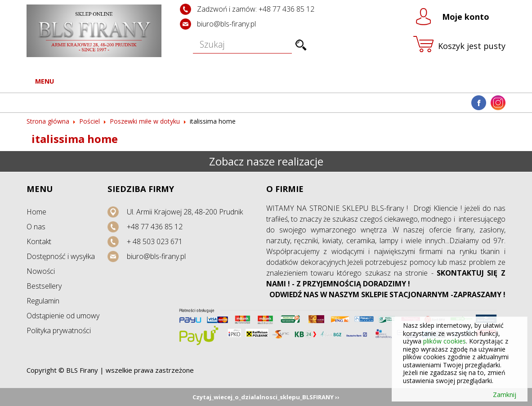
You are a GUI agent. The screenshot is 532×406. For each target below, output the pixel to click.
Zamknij (505, 395)
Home (36, 212)
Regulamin (43, 301)
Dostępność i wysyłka (61, 256)
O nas (36, 227)
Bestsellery (44, 286)
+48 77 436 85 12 (155, 227)
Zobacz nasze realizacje (266, 161)
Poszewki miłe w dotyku (145, 121)
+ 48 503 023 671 (155, 241)
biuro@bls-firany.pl (226, 24)
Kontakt (39, 241)
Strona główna (48, 121)
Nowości (41, 271)
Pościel (89, 121)
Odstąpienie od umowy (63, 316)
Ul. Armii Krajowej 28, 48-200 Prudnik (185, 212)
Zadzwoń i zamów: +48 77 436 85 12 (256, 9)
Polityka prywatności (59, 330)
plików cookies (445, 341)
